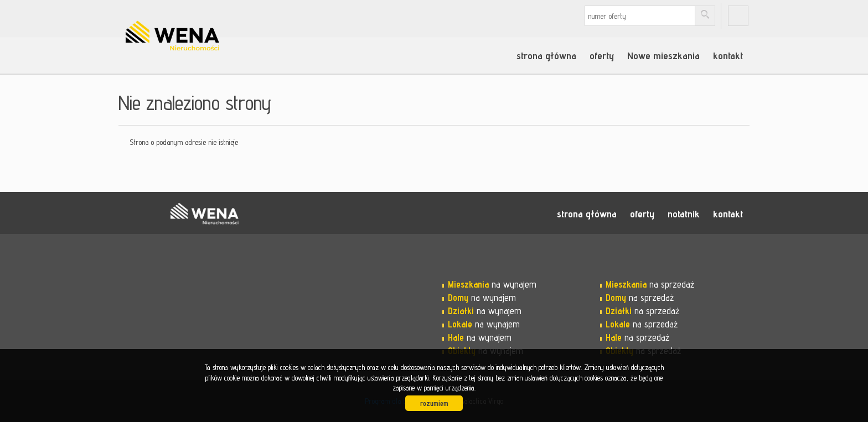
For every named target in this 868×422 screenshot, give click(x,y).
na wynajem (492, 284)
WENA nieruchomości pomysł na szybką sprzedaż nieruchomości (204, 213)
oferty (602, 55)
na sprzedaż (650, 284)
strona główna (546, 55)
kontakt (728, 55)
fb (738, 16)
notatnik (684, 213)
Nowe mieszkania (663, 55)
